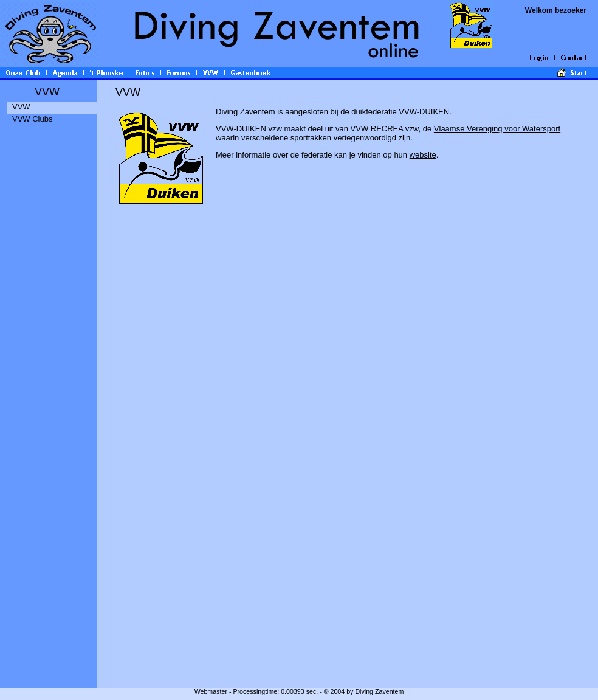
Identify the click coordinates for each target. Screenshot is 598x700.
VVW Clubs (32, 119)
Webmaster (211, 691)
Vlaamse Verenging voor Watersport (497, 129)
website (423, 155)
